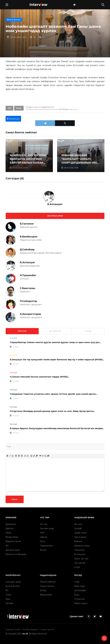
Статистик (79, 599)
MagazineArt (46, 595)
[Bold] (7, 456)
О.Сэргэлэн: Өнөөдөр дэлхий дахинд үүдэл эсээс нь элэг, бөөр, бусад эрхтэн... (53, 411)
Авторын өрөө (55, 216)
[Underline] (13, 456)
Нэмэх (15, 499)
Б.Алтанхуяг (55, 204)
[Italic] (10, 456)
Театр (8, 595)
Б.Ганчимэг (27, 224)
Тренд (88, 331)
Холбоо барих (30, 630)
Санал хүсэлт (47, 630)
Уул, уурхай (80, 563)
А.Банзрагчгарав (30, 314)
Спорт (77, 567)
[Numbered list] (28, 456)
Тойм (77, 582)
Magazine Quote (13, 541)
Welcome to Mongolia (16, 554)
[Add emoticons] (31, 456)
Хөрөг (9, 533)
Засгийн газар (47, 528)
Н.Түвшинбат (28, 275)
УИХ (42, 533)
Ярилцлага (11, 524)
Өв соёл (78, 524)
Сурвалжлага (46, 546)
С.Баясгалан (27, 288)
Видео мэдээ (81, 603)
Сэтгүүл (22, 331)
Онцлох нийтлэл (48, 582)
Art (7, 546)
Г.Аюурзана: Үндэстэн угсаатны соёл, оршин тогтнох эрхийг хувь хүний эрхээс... (54, 394)
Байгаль (78, 541)
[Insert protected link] (37, 456)
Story (42, 541)
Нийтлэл (10, 528)
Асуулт (43, 550)
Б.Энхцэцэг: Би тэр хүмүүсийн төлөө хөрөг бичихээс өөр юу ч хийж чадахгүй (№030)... (57, 360)
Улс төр (44, 524)
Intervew (38, 5)
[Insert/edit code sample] (43, 456)
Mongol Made (12, 537)
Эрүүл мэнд (80, 537)
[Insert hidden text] (48, 456)
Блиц (77, 595)
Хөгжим (9, 603)
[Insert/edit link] (34, 456)
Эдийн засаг (80, 533)
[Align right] (22, 456)
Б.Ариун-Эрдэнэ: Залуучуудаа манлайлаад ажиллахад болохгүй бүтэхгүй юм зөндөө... (57, 428)
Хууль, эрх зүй (81, 559)
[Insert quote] (40, 456)
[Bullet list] (25, 456)
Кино (8, 599)
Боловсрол (80, 554)
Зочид (43, 590)
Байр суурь (80, 586)
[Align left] (16, 456)
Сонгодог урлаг (13, 582)
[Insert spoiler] (46, 456)
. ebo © (25, 634)
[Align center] (19, 456)
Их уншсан (55, 331)
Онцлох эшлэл (47, 586)
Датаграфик (80, 590)
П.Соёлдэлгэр (28, 301)
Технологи (79, 550)
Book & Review (14, 20)
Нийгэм (44, 537)
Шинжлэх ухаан (82, 546)
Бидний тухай (13, 630)
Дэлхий (78, 528)
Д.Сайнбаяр (27, 250)
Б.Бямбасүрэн (29, 237)
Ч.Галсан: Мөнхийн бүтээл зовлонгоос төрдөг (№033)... (40, 377)
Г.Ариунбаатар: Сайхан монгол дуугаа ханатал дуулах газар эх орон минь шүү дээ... (55, 342)
